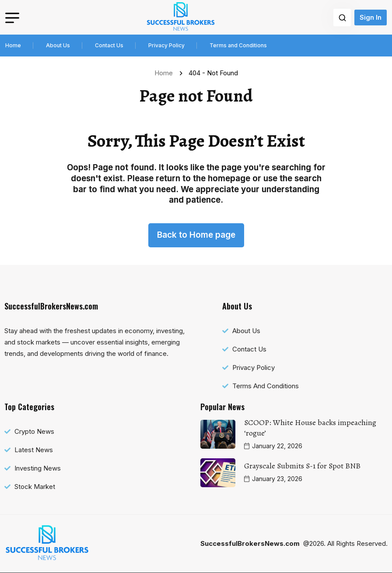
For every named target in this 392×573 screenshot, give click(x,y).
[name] (181, 17)
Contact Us (109, 45)
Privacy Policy (166, 45)
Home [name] (165, 73)
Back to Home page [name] (196, 235)
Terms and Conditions (238, 45)
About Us (58, 45)
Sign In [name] (371, 17)
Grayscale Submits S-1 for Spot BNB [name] (302, 466)
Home (13, 45)
